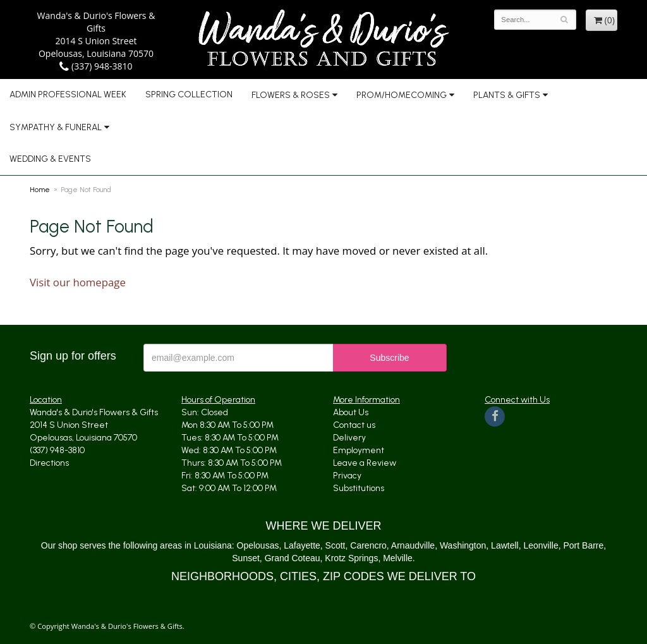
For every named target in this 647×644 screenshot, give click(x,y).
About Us (351, 412)
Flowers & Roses (291, 95)
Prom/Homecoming (402, 95)
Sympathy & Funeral (56, 127)
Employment (359, 450)
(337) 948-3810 (96, 66)
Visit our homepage (78, 282)
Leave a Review (365, 463)
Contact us (354, 425)
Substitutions (359, 488)
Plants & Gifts (507, 95)
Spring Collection (189, 94)
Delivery (349, 438)
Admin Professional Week (68, 94)
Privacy (347, 476)
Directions (49, 463)
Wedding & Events (50, 159)
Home (40, 190)
